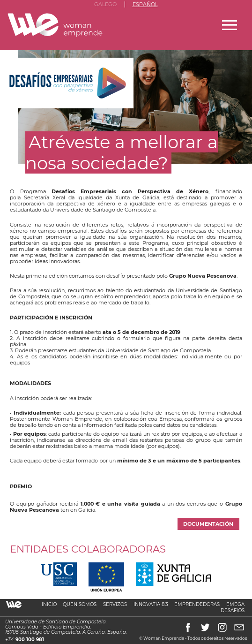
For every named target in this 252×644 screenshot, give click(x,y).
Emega (235, 604)
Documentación (208, 524)
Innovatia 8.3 (151, 604)
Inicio (49, 604)
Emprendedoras (197, 604)
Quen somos (80, 604)
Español (145, 4)
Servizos (115, 604)
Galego (105, 4)
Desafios (233, 610)
